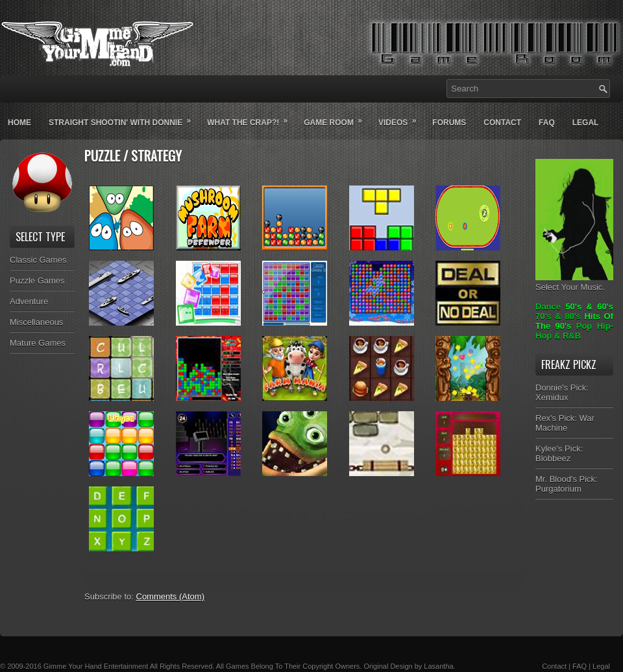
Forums (449, 123)
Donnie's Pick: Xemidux (562, 392)
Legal (586, 123)
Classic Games (38, 260)
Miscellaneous (36, 322)
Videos (401, 117)
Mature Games (38, 343)
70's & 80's (558, 316)
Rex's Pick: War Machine (565, 423)
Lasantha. (439, 666)
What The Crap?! (251, 117)
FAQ (580, 666)
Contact (502, 123)
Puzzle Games (37, 281)
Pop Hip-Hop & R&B (574, 331)
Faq (547, 123)
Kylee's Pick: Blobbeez (559, 453)
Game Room (337, 117)
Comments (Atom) (170, 596)
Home (19, 123)
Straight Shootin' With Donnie (124, 117)
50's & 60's (589, 306)
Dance (548, 306)
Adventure (29, 301)
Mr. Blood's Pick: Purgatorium (567, 484)
